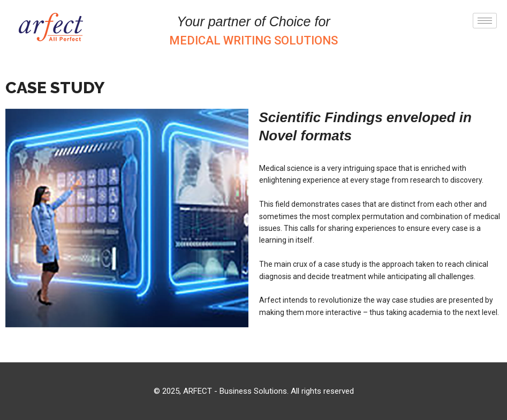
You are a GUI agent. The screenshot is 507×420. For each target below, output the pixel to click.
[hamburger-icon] (485, 21)
